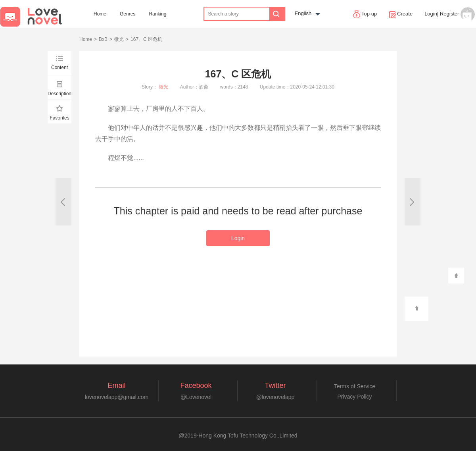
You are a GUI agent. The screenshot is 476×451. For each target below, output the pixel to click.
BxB (103, 39)
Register (449, 14)
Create (401, 14)
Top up (365, 14)
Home (100, 14)
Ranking (157, 14)
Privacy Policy (354, 397)
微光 (119, 39)
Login (431, 14)
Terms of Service (355, 386)
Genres (128, 14)
